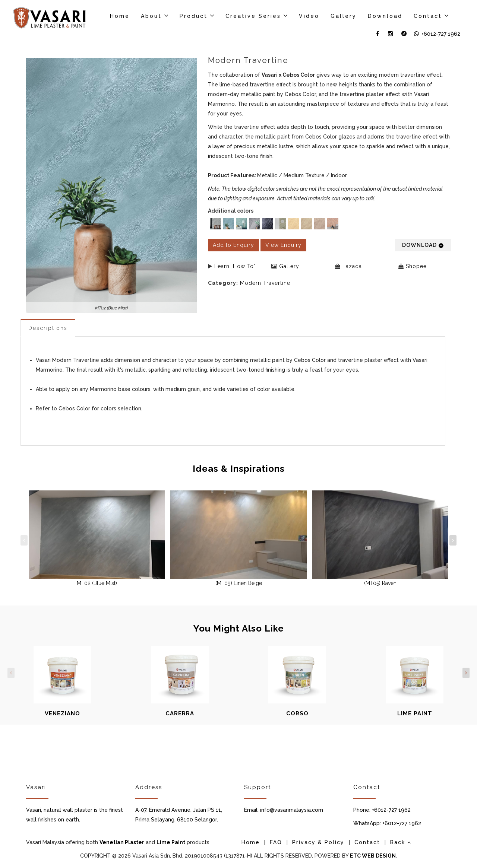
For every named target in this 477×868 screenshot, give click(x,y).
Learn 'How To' (235, 266)
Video (309, 16)
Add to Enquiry (233, 245)
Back (401, 842)
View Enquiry (283, 245)
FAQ (276, 842)
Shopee (416, 266)
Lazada (352, 266)
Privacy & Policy (318, 842)
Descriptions (48, 328)
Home (120, 16)
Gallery (344, 16)
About (151, 16)
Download (385, 16)
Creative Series (253, 16)
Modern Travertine (265, 283)
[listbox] (330, 225)
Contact (428, 16)
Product (194, 16)
